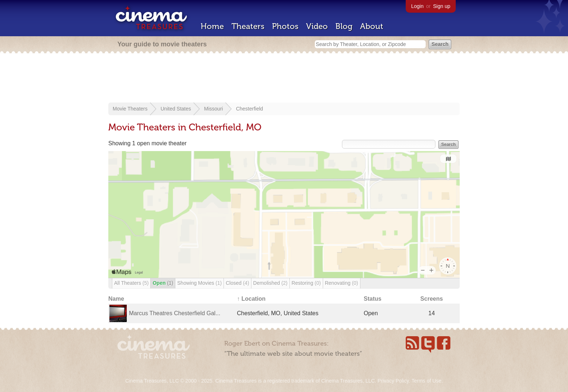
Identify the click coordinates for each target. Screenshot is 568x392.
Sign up (442, 6)
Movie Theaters (130, 109)
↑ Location (251, 299)
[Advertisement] (284, 79)
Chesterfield (249, 109)
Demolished (270, 283)
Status (373, 299)
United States (176, 109)
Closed (237, 283)
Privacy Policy (393, 381)
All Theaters (131, 283)
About (372, 26)
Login (417, 6)
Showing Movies (199, 283)
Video (317, 26)
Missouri (213, 109)
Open (163, 283)
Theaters (248, 26)
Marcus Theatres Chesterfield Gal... (175, 313)
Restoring (306, 283)
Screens (431, 299)
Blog (344, 26)
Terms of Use (426, 381)
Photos (285, 26)
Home (212, 26)
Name (116, 299)
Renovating (342, 283)
